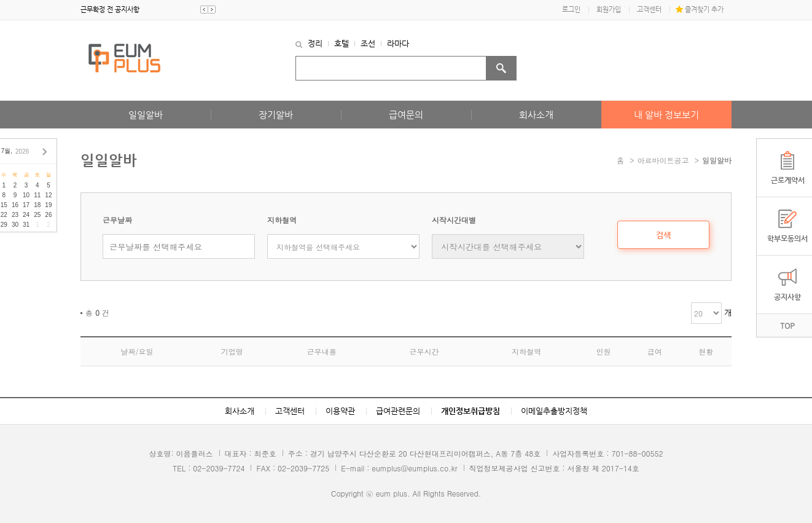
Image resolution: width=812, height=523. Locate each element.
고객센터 (649, 10)
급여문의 (406, 115)
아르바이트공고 (663, 160)
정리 (315, 43)
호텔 (342, 43)
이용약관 (340, 411)
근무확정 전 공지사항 (110, 10)
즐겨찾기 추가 (704, 10)
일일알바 (146, 115)
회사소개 (536, 115)
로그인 (571, 10)
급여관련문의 (398, 411)
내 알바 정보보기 (666, 115)
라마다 (398, 43)
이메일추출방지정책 (554, 411)
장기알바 (276, 115)
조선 (368, 43)
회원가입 (609, 10)
